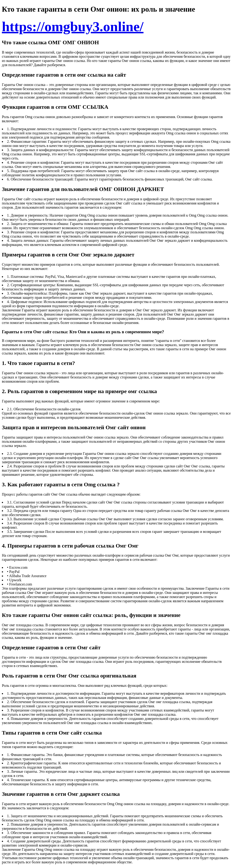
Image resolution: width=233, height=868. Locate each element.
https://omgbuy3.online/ (73, 27)
